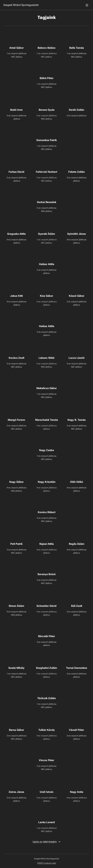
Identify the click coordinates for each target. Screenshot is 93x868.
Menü (87, 5)
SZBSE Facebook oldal (47, 863)
